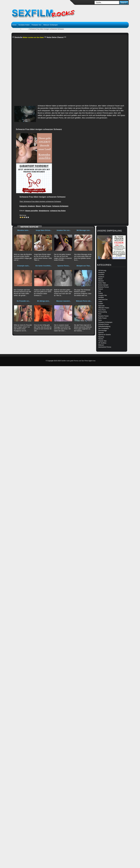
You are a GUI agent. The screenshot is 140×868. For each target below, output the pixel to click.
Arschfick (101, 275)
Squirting (101, 337)
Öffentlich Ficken (104, 308)
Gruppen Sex (103, 295)
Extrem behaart (103, 285)
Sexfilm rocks (16, 29)
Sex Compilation (104, 328)
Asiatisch (101, 277)
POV (100, 314)
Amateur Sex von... (64, 230)
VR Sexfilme (102, 343)
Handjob (101, 297)
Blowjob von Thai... (84, 266)
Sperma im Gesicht (105, 335)
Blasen (38, 206)
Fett (100, 291)
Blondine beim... (23, 230)
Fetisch (101, 289)
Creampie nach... (23, 266)
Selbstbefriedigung (104, 326)
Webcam (101, 345)
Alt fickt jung (102, 270)
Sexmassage (103, 331)
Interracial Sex (103, 299)
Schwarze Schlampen (60, 206)
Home (14, 25)
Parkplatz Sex (36, 25)
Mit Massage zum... (84, 230)
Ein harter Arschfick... (44, 266)
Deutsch (101, 281)
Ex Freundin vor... (23, 301)
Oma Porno (102, 310)
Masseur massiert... (64, 301)
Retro (100, 320)
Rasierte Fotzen (103, 316)
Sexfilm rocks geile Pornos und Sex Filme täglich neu (78, 361)
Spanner (101, 333)
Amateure (25, 29)
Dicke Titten (102, 283)
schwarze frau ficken (58, 211)
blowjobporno (44, 211)
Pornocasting (103, 312)
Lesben (101, 304)
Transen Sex (102, 341)
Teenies (101, 339)
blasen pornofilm (32, 211)
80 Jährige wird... (44, 301)
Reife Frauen (47, 206)
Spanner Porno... (64, 266)
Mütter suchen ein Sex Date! (33, 37)
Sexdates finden (24, 25)
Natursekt (101, 306)
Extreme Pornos (104, 287)
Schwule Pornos (104, 324)
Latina (100, 302)
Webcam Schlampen (51, 25)
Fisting (100, 293)
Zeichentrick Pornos (105, 347)
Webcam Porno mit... (84, 301)
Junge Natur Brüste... (44, 230)
